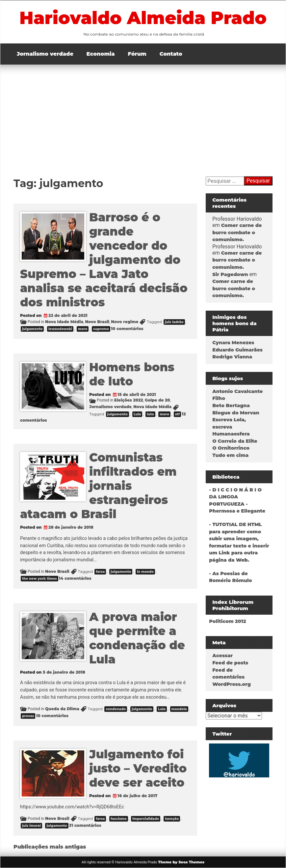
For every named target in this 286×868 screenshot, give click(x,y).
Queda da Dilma (62, 709)
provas (28, 716)
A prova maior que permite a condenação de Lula (137, 638)
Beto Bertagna (231, 406)
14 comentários (75, 578)
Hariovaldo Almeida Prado (143, 18)
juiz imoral (31, 826)
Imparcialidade (146, 819)
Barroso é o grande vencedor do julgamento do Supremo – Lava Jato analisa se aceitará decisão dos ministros (104, 260)
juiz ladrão (174, 322)
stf (178, 414)
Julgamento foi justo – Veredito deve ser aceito (138, 768)
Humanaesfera (231, 434)
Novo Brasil (97, 322)
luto (150, 414)
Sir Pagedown (230, 274)
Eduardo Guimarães (237, 350)
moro (83, 329)
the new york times (39, 579)
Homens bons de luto (132, 374)
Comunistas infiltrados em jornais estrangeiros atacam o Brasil (98, 486)
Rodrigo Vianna (232, 357)
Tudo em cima (230, 455)
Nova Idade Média (64, 322)
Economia (101, 54)
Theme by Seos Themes (181, 862)
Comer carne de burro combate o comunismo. (237, 232)
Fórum (137, 54)
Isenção (172, 819)
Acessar (222, 656)
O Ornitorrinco (231, 448)
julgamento (32, 329)
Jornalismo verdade (45, 54)
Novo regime (125, 322)
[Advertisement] (143, 114)
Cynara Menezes (233, 343)
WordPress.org (232, 684)
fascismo (119, 819)
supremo (101, 329)
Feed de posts (230, 663)
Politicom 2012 (227, 621)
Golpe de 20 (157, 400)
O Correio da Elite (235, 441)
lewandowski (60, 329)
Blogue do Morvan (236, 413)
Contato (171, 54)
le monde (145, 572)
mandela (179, 709)
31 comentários (85, 825)
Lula (137, 414)
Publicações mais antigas (50, 847)
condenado (116, 709)
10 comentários (127, 329)
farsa (100, 572)
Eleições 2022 (129, 400)
